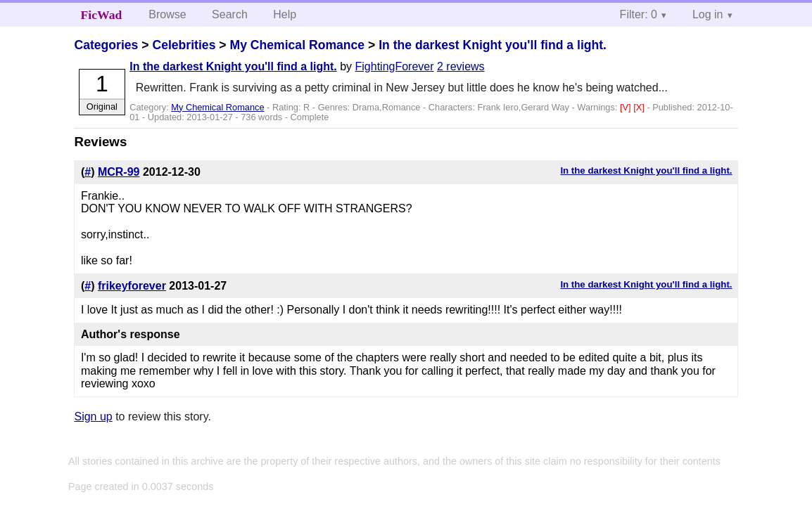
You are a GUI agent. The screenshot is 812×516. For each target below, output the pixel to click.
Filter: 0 (639, 14)
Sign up (93, 417)
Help (285, 14)
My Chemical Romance (297, 45)
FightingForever (395, 66)
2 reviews (461, 66)
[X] (640, 107)
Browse (167, 14)
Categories (106, 45)
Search (230, 14)
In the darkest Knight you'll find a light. (493, 45)
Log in (708, 14)
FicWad (102, 15)
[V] (627, 107)
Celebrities (184, 45)
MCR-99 (119, 172)
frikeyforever (132, 286)
